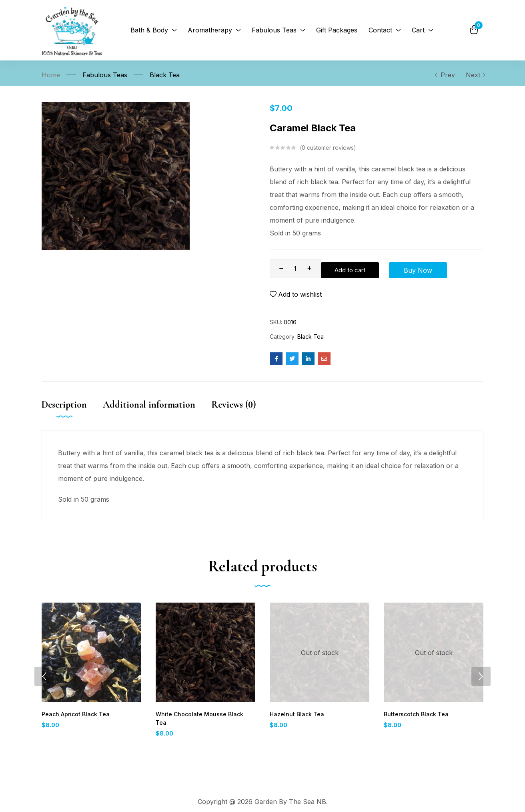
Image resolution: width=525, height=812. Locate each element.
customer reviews (328, 148)
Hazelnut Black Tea (295, 718)
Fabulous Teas (105, 75)
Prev (445, 75)
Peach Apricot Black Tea (74, 718)
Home (51, 75)
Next (475, 75)
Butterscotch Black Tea (414, 718)
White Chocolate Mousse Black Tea (203, 718)
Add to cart (353, 269)
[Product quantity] (295, 269)
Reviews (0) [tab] (234, 408)
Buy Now (414, 269)
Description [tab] (64, 408)
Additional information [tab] (149, 408)
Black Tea (165, 75)
